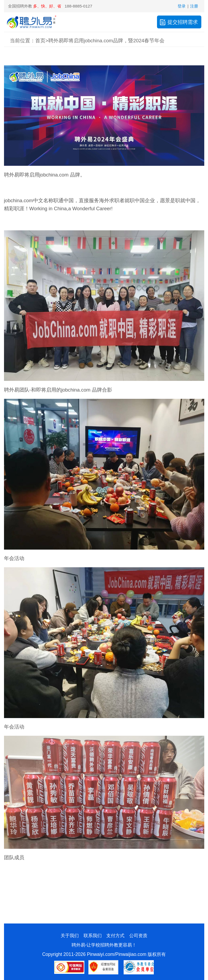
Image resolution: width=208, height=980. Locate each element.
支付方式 (115, 936)
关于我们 (70, 936)
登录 (182, 6)
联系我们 (93, 936)
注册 (194, 6)
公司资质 (138, 936)
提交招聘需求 (178, 22)
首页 (40, 41)
